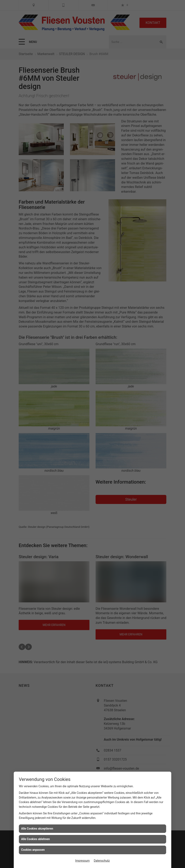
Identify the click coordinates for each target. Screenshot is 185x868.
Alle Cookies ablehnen (35, 839)
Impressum (82, 861)
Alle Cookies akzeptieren (37, 829)
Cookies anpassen (33, 850)
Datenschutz (102, 861)
